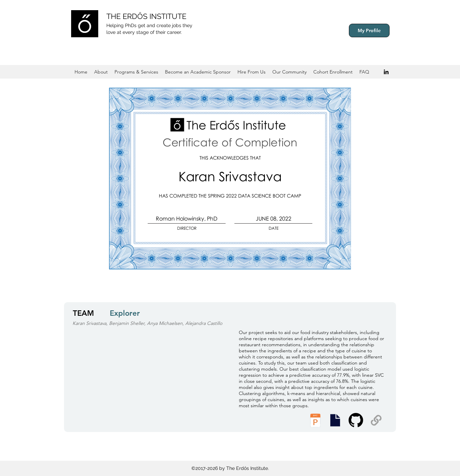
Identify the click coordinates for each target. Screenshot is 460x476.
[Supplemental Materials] (376, 420)
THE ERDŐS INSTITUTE (146, 16)
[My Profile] (369, 30)
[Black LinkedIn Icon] (386, 72)
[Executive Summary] (335, 420)
